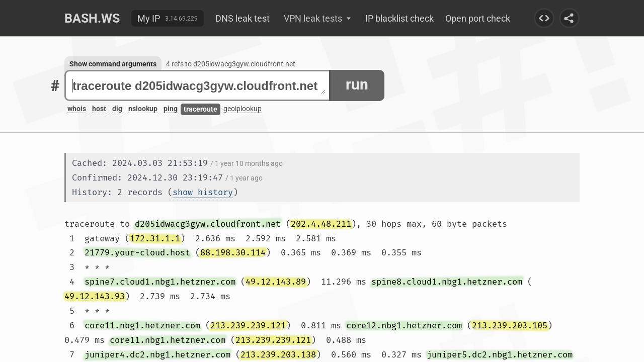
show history (203, 192)
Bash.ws (92, 18)
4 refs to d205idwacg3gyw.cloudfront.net (231, 64)
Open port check (478, 18)
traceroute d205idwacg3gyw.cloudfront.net (199, 86)
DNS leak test (243, 18)
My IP (149, 18)
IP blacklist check (399, 18)
